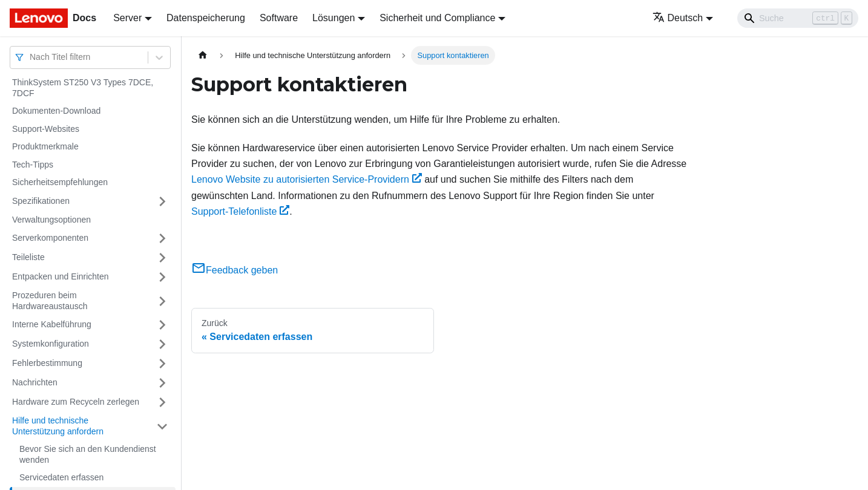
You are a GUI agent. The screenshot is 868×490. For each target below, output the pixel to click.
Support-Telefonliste (240, 211)
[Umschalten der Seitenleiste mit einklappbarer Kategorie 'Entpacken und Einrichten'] (162, 277)
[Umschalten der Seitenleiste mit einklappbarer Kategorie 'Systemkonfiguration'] (162, 344)
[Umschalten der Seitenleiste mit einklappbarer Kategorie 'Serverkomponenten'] (162, 238)
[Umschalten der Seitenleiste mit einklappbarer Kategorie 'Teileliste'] (162, 258)
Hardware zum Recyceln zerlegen (76, 402)
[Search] (798, 18)
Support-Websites (46, 129)
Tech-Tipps (33, 165)
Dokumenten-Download (56, 111)
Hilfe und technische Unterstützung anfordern (58, 426)
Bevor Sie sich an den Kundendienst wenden (88, 454)
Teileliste (28, 257)
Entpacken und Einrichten (61, 276)
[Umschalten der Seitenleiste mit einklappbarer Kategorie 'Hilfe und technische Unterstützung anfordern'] (162, 426)
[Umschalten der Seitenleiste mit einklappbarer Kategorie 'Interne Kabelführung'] (162, 325)
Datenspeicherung (206, 18)
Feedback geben (235, 270)
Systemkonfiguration (51, 344)
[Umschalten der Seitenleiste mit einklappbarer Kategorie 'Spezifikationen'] (162, 201)
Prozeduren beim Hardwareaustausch (50, 301)
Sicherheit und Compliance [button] (437, 18)
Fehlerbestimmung (47, 363)
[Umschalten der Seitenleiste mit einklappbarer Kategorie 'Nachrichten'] (162, 383)
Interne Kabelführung (52, 324)
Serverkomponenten (50, 238)
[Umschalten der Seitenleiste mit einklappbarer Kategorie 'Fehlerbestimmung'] (162, 364)
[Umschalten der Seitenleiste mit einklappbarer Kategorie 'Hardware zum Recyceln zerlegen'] (162, 402)
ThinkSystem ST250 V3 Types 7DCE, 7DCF (83, 88)
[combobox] (31, 57)
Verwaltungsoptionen (51, 220)
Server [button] (127, 18)
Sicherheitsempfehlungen (60, 182)
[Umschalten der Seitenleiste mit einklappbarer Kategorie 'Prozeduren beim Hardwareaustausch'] (162, 301)
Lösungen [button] (334, 18)
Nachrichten (35, 382)
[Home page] (203, 55)
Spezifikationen (41, 201)
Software (279, 18)
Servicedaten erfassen (61, 477)
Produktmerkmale (45, 146)
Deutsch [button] (678, 18)
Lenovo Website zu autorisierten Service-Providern (307, 179)
